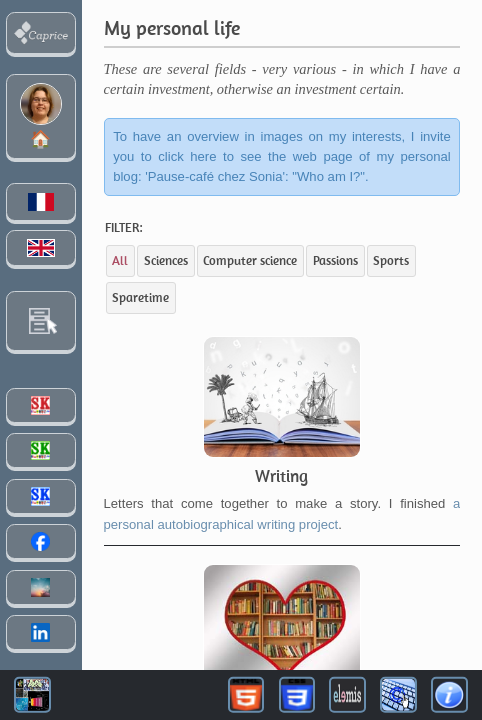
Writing (281, 476)
